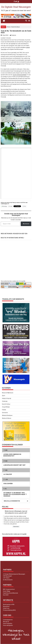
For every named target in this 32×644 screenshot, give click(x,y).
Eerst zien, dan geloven (10, 524)
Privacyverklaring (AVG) (9, 610)
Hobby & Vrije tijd (7, 398)
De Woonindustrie (8, 580)
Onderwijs (5, 401)
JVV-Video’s (6, 578)
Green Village (7, 591)
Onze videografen (8, 625)
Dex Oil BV (6, 595)
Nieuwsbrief (6, 606)
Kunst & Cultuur (16, 27)
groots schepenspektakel (20, 75)
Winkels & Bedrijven (7, 415)
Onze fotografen (8, 623)
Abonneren (26, 224)
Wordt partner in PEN (9, 604)
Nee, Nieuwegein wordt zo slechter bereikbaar (17, 518)
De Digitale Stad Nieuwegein (16, 7)
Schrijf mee (6, 608)
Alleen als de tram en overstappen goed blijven (17, 520)
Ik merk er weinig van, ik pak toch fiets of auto (16, 522)
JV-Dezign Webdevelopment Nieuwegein (14, 574)
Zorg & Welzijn (6, 407)
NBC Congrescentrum (9, 589)
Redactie (14, 35)
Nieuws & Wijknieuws (8, 393)
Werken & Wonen (7, 418)
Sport (4, 396)
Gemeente (5, 413)
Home (9, 27)
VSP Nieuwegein (8, 576)
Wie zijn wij (6, 622)
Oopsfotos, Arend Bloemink (10, 593)
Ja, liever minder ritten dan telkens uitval (15, 516)
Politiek (4, 410)
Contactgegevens (8, 620)
